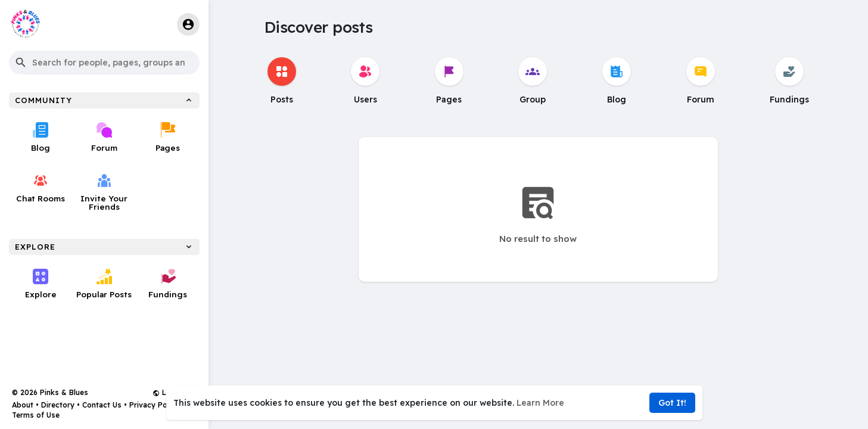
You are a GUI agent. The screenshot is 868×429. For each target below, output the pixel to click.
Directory (58, 405)
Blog (41, 137)
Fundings (168, 284)
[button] (104, 63)
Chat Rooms (41, 188)
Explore (41, 284)
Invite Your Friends (105, 192)
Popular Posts (104, 284)
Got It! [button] (672, 403)
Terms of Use (36, 415)
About (23, 405)
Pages (168, 137)
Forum (104, 137)
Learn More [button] (540, 403)
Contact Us (102, 405)
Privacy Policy (154, 405)
